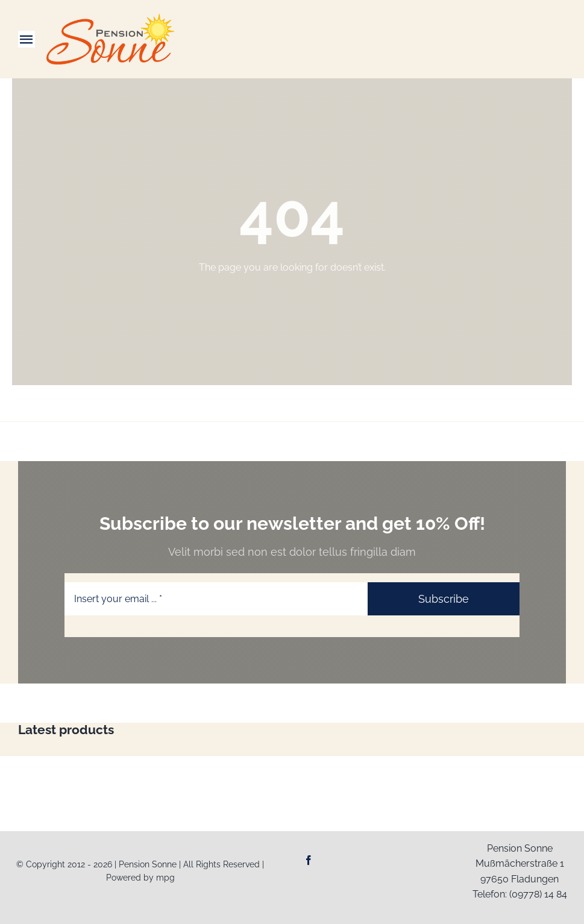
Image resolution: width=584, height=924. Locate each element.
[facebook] (309, 860)
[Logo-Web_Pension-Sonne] (110, 18)
